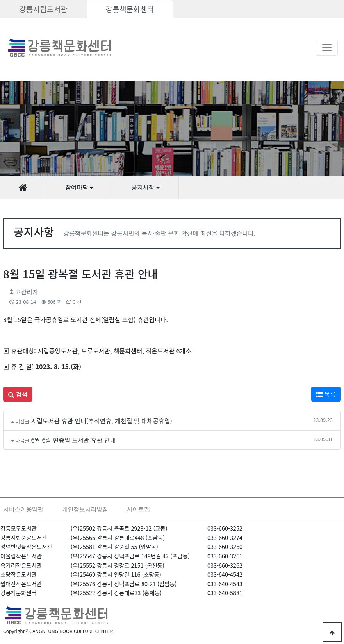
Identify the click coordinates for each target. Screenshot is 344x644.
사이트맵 (138, 509)
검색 (18, 394)
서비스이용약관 (23, 509)
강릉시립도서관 (43, 9)
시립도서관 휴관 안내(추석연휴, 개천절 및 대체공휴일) (102, 421)
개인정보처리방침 (85, 509)
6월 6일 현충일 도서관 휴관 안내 (73, 440)
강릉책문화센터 (130, 9)
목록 (326, 394)
